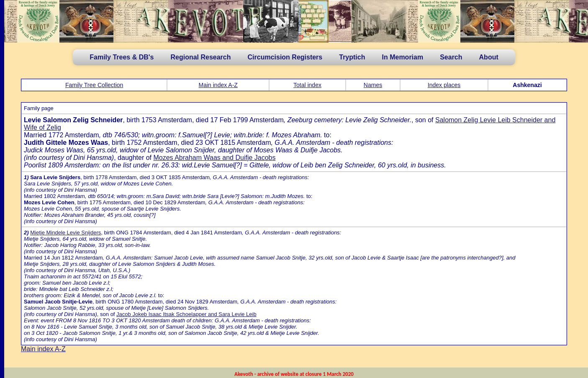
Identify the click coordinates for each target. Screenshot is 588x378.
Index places (444, 85)
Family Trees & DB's (122, 57)
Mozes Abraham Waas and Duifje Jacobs (214, 158)
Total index (307, 85)
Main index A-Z (218, 85)
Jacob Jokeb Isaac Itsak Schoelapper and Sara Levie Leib (186, 314)
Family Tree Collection (94, 85)
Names (373, 85)
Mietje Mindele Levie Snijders (65, 233)
